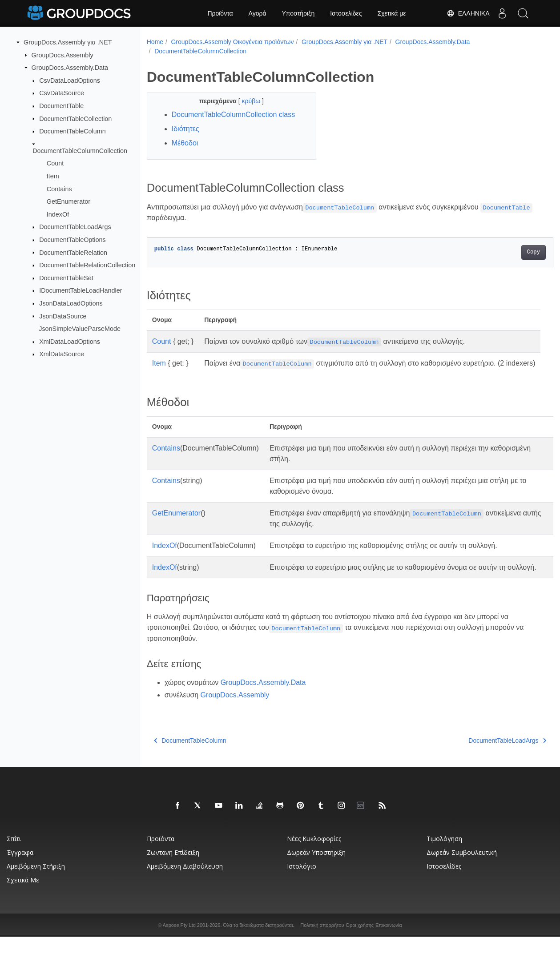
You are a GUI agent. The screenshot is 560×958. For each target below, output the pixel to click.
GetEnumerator (68, 201)
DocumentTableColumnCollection (80, 150)
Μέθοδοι (185, 143)
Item (53, 176)
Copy (505, 253)
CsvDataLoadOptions (70, 81)
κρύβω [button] (246, 101)
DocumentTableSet (66, 278)
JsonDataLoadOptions (71, 303)
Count (55, 163)
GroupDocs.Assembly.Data (70, 68)
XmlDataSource (62, 354)
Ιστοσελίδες (346, 13)
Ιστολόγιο (302, 888)
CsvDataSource (62, 93)
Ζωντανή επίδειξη (173, 874)
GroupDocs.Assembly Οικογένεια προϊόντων (232, 42)
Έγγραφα (20, 874)
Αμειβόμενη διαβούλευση (185, 888)
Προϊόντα (220, 13)
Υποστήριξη (298, 13)
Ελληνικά (465, 13)
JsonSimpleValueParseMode (80, 329)
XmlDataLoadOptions (70, 342)
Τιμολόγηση (444, 860)
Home (155, 42)
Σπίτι (14, 860)
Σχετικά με (392, 13)
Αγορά (258, 13)
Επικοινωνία (389, 946)
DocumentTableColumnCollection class (233, 115)
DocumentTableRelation (73, 252)
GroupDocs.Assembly (62, 55)
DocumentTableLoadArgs (75, 227)
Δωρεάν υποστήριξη (316, 874)
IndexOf (58, 214)
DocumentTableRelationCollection (87, 265)
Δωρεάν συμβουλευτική (462, 874)
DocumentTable (61, 106)
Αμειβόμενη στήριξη (36, 888)
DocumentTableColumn (73, 131)
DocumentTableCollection (75, 118)
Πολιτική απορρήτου (322, 946)
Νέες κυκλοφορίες (314, 860)
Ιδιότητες (185, 129)
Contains (59, 189)
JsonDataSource (63, 316)
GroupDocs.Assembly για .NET (68, 42)
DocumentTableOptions (73, 240)
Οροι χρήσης (360, 946)
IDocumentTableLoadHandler (81, 290)
